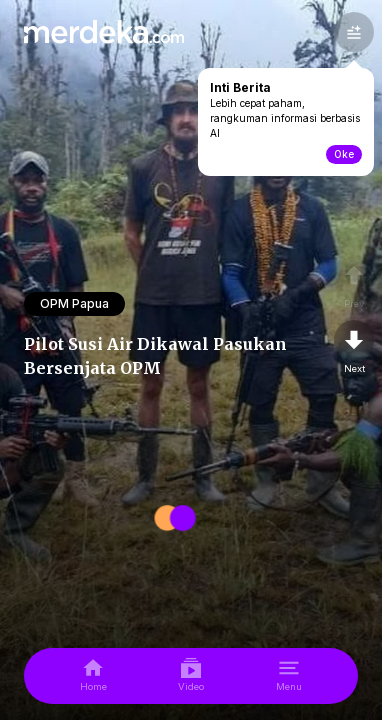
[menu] (289, 676)
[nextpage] (354, 348)
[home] (93, 676)
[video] (191, 676)
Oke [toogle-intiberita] (344, 154)
